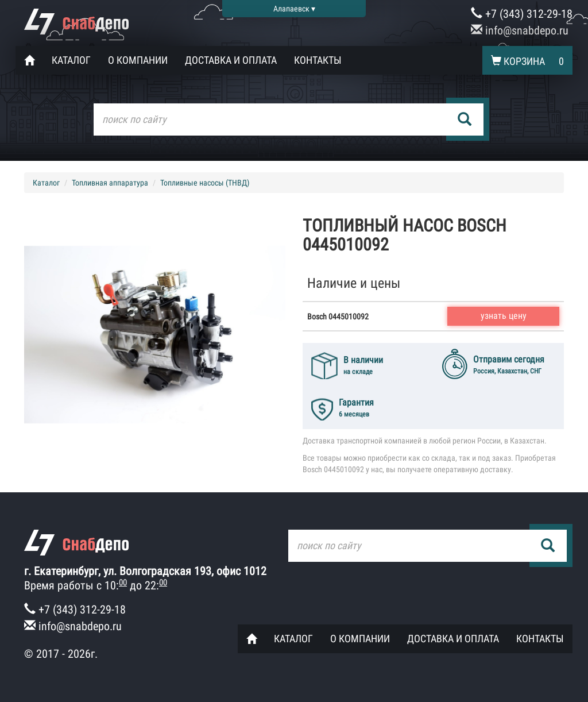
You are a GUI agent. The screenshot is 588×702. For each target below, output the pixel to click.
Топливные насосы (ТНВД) (205, 183)
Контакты (318, 60)
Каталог (71, 60)
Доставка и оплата (231, 60)
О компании (138, 60)
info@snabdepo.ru (520, 30)
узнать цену (504, 316)
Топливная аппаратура (110, 183)
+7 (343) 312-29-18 (522, 14)
